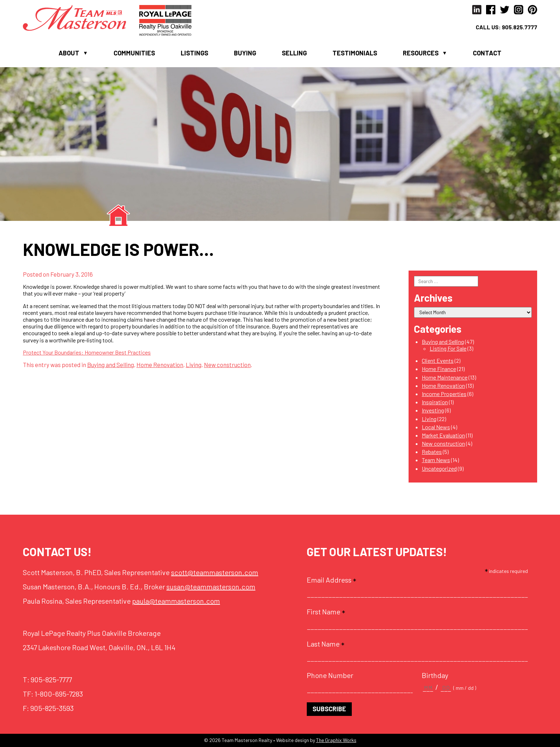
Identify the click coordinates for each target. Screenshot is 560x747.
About (69, 53)
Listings (194, 53)
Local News (436, 427)
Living (194, 365)
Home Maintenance (445, 377)
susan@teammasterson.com (211, 587)
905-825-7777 (51, 679)
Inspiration (435, 402)
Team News (436, 460)
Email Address (331, 580)
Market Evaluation (443, 435)
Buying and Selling (111, 365)
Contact (487, 53)
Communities (134, 53)
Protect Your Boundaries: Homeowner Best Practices (87, 352)
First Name (326, 612)
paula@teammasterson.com (176, 601)
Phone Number (330, 675)
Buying (245, 53)
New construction (227, 365)
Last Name (326, 644)
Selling (294, 53)
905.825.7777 (519, 27)
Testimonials (355, 53)
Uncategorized (439, 468)
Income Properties (444, 394)
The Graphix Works (336, 740)
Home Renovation (160, 365)
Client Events (438, 360)
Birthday (435, 675)
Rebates (432, 452)
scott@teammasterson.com (215, 572)
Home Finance (439, 369)
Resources (421, 53)
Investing (433, 410)
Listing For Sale (448, 348)
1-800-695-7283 (59, 694)
